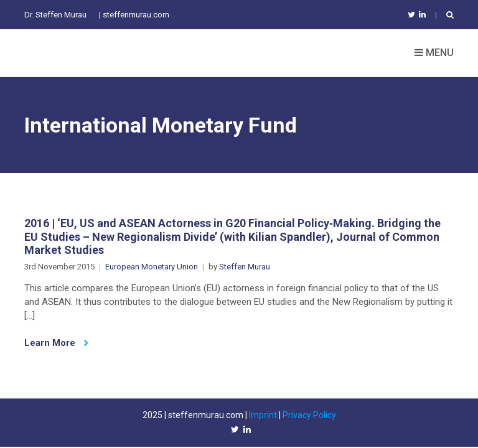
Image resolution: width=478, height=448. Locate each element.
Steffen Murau (245, 267)
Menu (434, 53)
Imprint (263, 415)
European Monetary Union (152, 267)
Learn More (56, 343)
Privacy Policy (309, 415)
